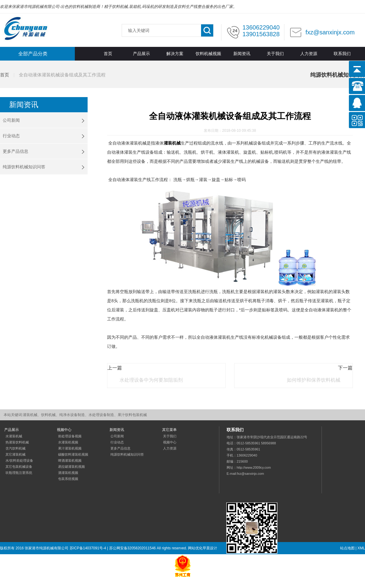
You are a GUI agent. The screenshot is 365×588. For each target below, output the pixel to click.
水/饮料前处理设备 (19, 460)
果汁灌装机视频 (70, 448)
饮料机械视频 (208, 54)
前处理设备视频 (70, 436)
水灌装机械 (14, 436)
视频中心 (170, 442)
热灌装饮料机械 (17, 442)
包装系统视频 (68, 479)
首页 (108, 54)
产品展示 (141, 54)
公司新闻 (11, 120)
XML (361, 548)
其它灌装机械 (16, 454)
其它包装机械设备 (19, 467)
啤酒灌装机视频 (70, 460)
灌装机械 (172, 143)
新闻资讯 (242, 54)
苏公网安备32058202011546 (132, 548)
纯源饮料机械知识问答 (24, 167)
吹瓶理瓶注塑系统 (19, 473)
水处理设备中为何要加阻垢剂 (151, 380)
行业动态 (11, 136)
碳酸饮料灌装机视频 (73, 454)
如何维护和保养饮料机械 (314, 380)
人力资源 (309, 54)
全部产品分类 (33, 54)
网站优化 (195, 548)
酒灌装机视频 (68, 473)
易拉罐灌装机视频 (71, 467)
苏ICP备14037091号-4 (88, 548)
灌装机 (26, 29)
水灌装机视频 (68, 442)
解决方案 (175, 54)
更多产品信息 (16, 151)
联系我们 (342, 54)
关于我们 (275, 54)
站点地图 (347, 548)
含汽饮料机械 (16, 448)
